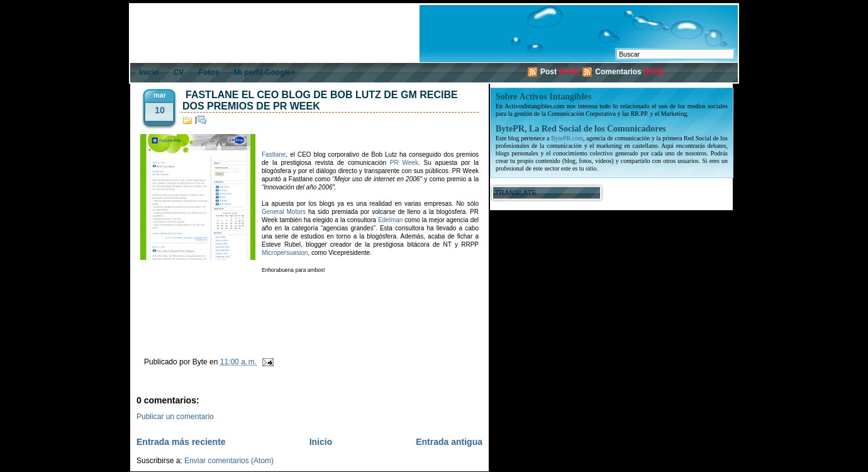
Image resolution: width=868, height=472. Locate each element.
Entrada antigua (449, 442)
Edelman (390, 220)
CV (179, 72)
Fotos (209, 72)
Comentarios (618, 72)
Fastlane (274, 155)
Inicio (149, 72)
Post (548, 72)
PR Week (404, 163)
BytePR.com (567, 138)
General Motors (284, 212)
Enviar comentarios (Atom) (229, 461)
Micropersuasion (285, 253)
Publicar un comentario (175, 417)
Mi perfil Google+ (265, 72)
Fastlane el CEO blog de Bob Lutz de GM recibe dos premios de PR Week (320, 100)
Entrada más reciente (181, 442)
